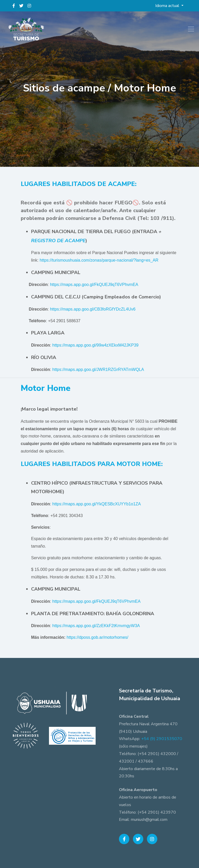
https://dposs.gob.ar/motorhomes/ (97, 637)
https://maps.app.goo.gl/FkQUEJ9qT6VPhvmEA (94, 285)
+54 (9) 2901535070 (162, 739)
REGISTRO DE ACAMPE (58, 241)
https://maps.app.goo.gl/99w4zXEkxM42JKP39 (95, 345)
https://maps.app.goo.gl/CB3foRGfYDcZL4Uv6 (93, 309)
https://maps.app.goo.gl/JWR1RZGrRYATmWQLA (98, 370)
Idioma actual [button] (168, 6)
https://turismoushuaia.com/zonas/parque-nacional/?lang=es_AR (99, 260)
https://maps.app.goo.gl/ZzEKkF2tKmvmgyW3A (96, 626)
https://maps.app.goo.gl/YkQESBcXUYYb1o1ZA (97, 504)
